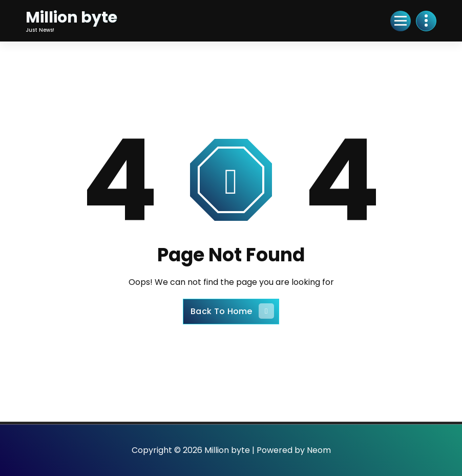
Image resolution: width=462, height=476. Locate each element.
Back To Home (232, 311)
